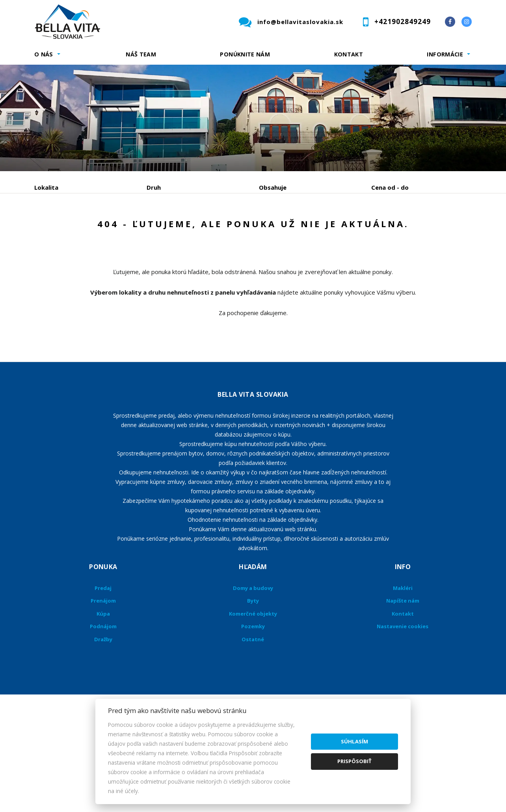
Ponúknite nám (245, 54)
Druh (154, 187)
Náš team (141, 54)
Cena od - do (390, 187)
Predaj (59, 229)
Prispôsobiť (354, 761)
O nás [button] (44, 54)
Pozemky (253, 686)
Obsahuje (273, 187)
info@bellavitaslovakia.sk (300, 22)
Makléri (403, 648)
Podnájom (199, 229)
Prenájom (107, 229)
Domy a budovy (253, 648)
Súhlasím (354, 741)
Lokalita (46, 187)
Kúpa (153, 229)
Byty (253, 661)
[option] (253, 118)
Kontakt (349, 54)
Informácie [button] (445, 54)
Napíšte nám (403, 661)
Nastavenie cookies (403, 686)
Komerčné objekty (253, 674)
